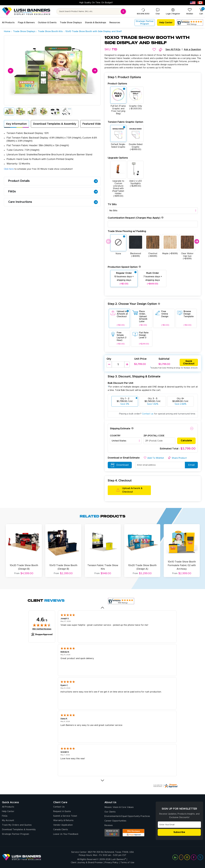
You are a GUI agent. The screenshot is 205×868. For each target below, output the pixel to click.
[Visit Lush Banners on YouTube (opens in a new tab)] (181, 857)
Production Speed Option (124, 267)
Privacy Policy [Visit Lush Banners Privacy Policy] (112, 862)
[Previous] (10, 70)
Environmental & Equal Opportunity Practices (127, 816)
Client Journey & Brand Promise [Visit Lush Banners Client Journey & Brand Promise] (87, 862)
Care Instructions (53, 202)
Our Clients (110, 812)
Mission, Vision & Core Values (119, 807)
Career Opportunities (115, 821)
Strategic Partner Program (15, 834)
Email (190, 465)
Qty (109, 359)
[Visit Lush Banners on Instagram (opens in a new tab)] (187, 857)
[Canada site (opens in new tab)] (200, 3)
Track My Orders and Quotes (17, 825)
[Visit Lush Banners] (22, 857)
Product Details (53, 181)
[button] (8, 23)
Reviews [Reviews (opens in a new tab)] (109, 825)
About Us (110, 802)
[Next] (94, 70)
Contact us (148, 414)
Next (197, 241)
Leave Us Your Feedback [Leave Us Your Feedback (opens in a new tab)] (66, 834)
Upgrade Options (118, 158)
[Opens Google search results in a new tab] (112, 833)
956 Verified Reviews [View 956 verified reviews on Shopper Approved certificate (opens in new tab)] (42, 629)
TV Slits (112, 204)
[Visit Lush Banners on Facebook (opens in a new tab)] (194, 857)
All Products (8, 807)
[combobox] (153, 211)
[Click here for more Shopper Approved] (165, 785)
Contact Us (59, 807)
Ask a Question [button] (192, 50)
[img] (42, 625)
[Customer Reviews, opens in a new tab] (190, 23)
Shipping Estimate (120, 429)
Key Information (16, 124)
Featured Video (92, 124)
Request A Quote (62, 811)
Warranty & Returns (63, 820)
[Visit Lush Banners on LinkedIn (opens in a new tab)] (175, 857)
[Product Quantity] (118, 364)
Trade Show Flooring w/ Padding (127, 231)
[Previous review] (103, 607)
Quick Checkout (189, 362)
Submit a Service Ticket (65, 816)
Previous (108, 241)
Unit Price (140, 359)
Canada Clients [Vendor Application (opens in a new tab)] (61, 830)
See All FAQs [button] (173, 50)
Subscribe (179, 832)
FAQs (53, 192)
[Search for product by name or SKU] (92, 11)
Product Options (117, 84)
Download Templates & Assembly (55, 124)
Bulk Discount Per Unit (121, 383)
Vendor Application (63, 825)
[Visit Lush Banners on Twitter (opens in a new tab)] (200, 857)
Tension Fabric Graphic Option (125, 122)
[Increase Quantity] (127, 364)
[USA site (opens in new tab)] (193, 3)
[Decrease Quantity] (109, 364)
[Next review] (103, 780)
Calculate (186, 441)
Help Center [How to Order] (8, 811)
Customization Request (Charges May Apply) (136, 218)
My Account (8, 820)
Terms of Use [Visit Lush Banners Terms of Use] (127, 862)
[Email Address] (179, 824)
